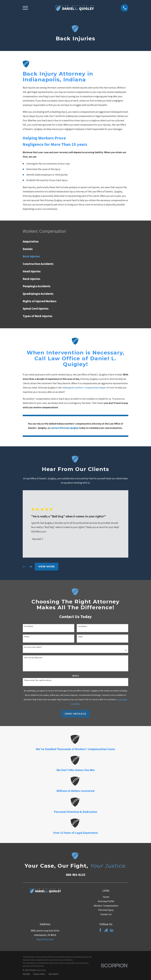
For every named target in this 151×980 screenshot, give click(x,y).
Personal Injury (106, 910)
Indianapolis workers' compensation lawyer (84, 388)
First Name (29, 626)
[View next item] (31, 567)
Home (106, 897)
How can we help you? (33, 658)
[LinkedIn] (112, 930)
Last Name (82, 626)
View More (47, 567)
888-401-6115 (75, 875)
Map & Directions (45, 939)
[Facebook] (100, 930)
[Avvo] (106, 930)
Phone (27, 637)
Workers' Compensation (106, 906)
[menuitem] (76, 241)
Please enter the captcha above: (38, 680)
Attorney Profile (106, 901)
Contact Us (106, 914)
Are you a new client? (33, 647)
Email (80, 637)
